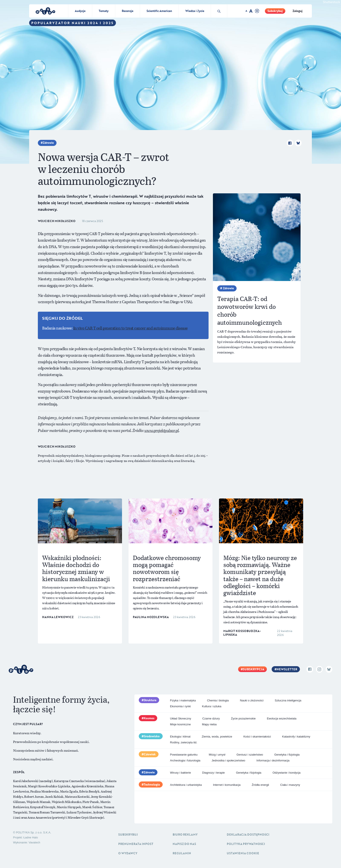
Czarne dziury (211, 718)
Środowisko (152, 736)
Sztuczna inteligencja (288, 700)
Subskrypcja (254, 669)
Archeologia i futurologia (185, 760)
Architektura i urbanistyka (186, 785)
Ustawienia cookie (243, 853)
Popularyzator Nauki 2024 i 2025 (73, 23)
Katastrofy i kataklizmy (296, 737)
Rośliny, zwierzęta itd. (184, 742)
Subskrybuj (275, 11)
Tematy (104, 11)
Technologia (152, 784)
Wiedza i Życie (195, 11)
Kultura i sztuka (212, 706)
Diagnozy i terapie (214, 773)
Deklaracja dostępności (248, 835)
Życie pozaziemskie (243, 718)
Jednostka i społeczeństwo (228, 760)
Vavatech (34, 842)
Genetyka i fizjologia (287, 755)
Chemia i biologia (218, 700)
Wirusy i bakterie (181, 773)
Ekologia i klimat (180, 737)
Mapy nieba (209, 724)
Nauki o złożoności (252, 700)
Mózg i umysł (217, 755)
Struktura (150, 700)
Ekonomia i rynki (180, 706)
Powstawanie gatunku (184, 755)
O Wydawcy (128, 853)
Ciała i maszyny (290, 785)
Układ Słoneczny (181, 718)
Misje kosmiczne (180, 724)
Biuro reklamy (185, 835)
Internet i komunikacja (227, 785)
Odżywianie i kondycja (287, 773)
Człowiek (150, 754)
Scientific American (159, 11)
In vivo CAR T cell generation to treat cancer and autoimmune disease (130, 328)
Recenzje (128, 11)
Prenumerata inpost (136, 844)
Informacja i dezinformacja (273, 760)
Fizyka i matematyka (183, 700)
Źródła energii (260, 785)
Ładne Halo (31, 837)
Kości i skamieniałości (257, 737)
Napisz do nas (184, 844)
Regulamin (182, 853)
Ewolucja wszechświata (282, 718)
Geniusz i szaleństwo (250, 755)
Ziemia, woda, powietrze (217, 737)
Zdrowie (48, 143)
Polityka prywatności (246, 844)
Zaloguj (298, 11)
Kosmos (149, 718)
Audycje (80, 11)
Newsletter (287, 669)
